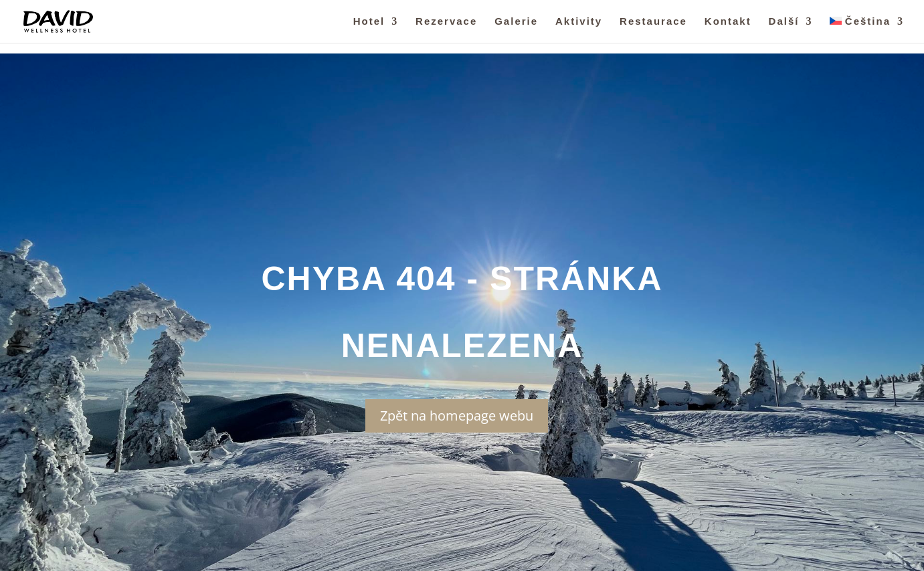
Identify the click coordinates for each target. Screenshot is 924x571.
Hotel (369, 22)
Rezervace (446, 22)
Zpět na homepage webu (457, 416)
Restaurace (653, 22)
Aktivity (579, 22)
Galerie (516, 22)
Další (784, 22)
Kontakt (728, 22)
